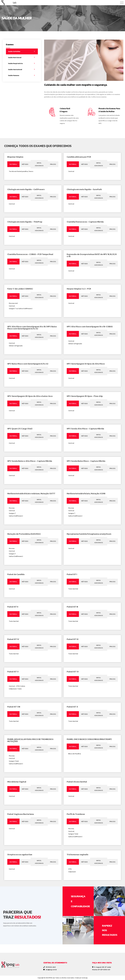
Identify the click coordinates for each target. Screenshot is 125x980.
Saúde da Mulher (14, 51)
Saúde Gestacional (15, 69)
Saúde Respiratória (15, 63)
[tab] (13, 164)
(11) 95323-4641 (49, 967)
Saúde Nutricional (15, 57)
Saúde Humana (14, 75)
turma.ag (85, 978)
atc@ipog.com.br (50, 970)
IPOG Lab (52, 978)
